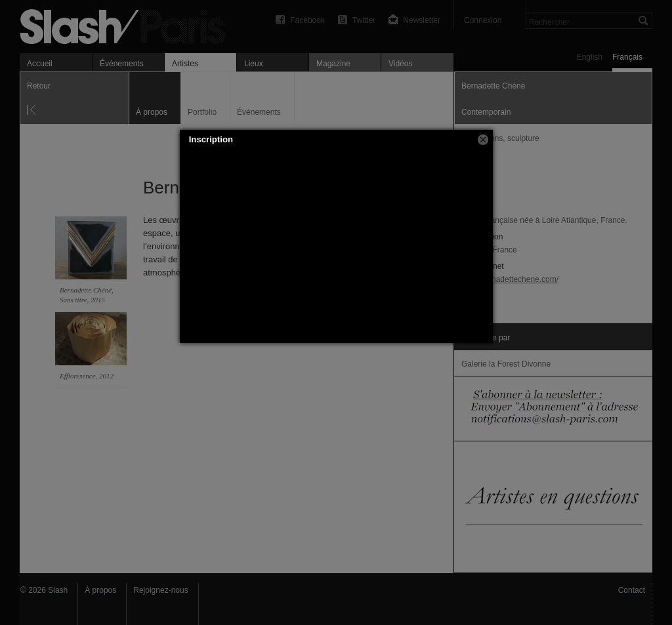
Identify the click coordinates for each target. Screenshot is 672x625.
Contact (632, 590)
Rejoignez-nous (160, 590)
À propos (100, 590)
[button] (483, 140)
